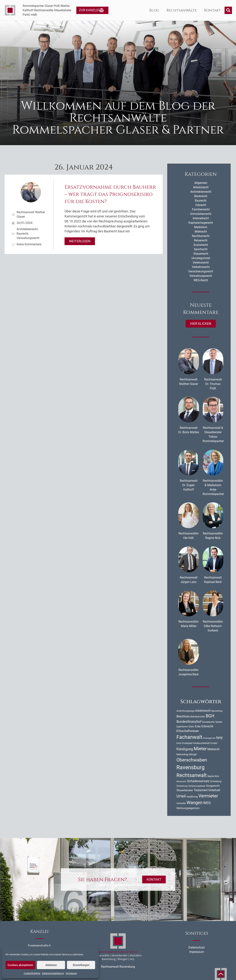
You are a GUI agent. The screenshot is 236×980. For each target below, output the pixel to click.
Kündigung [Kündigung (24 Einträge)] (185, 749)
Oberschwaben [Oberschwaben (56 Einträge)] (192, 760)
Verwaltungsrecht (28, 238)
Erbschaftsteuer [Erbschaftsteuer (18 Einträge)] (188, 731)
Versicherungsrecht (201, 271)
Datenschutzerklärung (53, 973)
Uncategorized (201, 258)
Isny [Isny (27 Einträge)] (219, 738)
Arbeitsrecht (201, 187)
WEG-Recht (201, 280)
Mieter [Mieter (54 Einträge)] (200, 749)
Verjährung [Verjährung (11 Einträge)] (192, 797)
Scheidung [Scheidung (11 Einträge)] (216, 781)
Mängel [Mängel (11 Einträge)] (193, 754)
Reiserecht (201, 240)
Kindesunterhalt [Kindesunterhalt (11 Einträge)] (201, 743)
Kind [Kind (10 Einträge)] (179, 743)
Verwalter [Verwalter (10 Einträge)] (181, 803)
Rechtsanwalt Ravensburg (118, 967)
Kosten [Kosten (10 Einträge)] (214, 743)
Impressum (71, 973)
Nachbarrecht (201, 236)
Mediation (201, 227)
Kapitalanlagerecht (201, 223)
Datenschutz (197, 947)
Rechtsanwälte (182, 10)
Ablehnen (51, 965)
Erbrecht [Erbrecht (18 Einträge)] (207, 726)
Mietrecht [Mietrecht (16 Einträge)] (214, 749)
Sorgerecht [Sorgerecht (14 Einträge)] (213, 786)
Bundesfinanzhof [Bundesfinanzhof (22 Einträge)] (189, 722)
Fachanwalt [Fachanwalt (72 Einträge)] (189, 737)
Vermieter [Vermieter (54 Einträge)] (208, 796)
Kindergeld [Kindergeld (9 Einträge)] (187, 743)
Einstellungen (81, 965)
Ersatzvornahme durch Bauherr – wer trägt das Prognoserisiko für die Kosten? (110, 194)
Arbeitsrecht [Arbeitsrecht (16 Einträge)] (203, 711)
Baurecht (22, 234)
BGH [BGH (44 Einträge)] (210, 716)
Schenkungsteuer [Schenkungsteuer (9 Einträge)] (197, 786)
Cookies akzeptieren (20, 965)
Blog (154, 10)
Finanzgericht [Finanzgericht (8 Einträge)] (209, 738)
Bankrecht (201, 196)
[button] (228, 10)
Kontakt (212, 10)
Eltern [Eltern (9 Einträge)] (191, 727)
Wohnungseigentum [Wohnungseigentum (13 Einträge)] (188, 808)
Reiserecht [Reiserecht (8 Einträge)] (181, 781)
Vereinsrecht (201, 263)
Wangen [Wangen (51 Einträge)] (195, 802)
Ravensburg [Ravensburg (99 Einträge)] (190, 767)
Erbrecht (201, 205)
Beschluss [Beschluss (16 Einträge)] (183, 716)
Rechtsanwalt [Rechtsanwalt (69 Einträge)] (192, 775)
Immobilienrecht (201, 214)
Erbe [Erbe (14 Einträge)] (198, 726)
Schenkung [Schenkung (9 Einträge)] (182, 786)
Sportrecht (201, 249)
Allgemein (201, 183)
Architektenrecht (27, 229)
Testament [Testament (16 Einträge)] (201, 790)
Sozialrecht (201, 245)
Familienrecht (201, 209)
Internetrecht (201, 218)
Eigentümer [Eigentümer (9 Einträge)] (182, 727)
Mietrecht (201, 232)
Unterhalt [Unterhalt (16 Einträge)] (214, 790)
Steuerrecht (201, 254)
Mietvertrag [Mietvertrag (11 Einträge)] (182, 754)
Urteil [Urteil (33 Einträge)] (181, 796)
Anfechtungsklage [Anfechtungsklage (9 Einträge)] (185, 711)
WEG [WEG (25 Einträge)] (207, 803)
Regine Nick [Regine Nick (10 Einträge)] (213, 776)
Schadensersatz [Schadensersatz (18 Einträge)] (198, 781)
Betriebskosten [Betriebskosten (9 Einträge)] (198, 717)
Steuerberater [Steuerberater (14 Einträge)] (185, 790)
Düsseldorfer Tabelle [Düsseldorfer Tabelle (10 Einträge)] (212, 722)
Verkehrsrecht (201, 267)
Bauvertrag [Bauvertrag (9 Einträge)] (217, 711)
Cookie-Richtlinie (32, 973)
